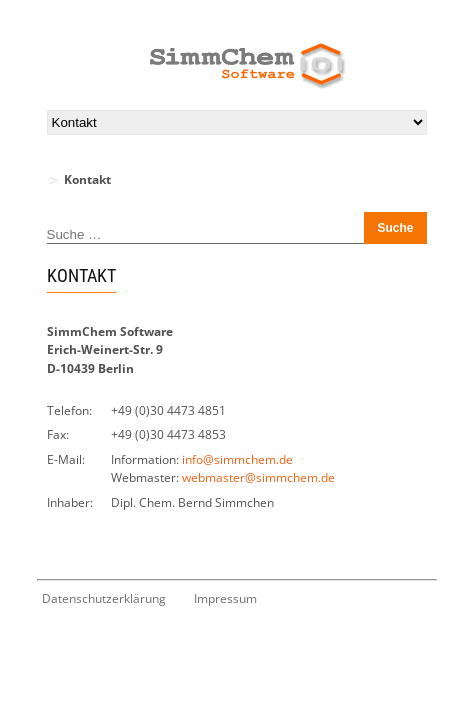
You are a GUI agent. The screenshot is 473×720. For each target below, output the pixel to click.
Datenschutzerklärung (104, 598)
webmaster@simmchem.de (258, 477)
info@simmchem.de (237, 459)
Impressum (225, 598)
